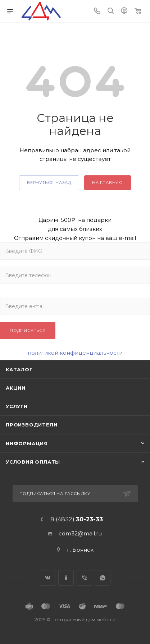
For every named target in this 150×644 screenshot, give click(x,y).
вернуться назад (49, 183)
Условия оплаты (33, 462)
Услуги (17, 406)
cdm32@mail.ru (80, 533)
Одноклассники (66, 578)
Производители (31, 425)
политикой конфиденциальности (75, 353)
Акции (16, 388)
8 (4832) (77, 520)
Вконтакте (48, 578)
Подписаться (28, 330)
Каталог (19, 369)
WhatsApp (103, 578)
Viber (84, 578)
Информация (27, 443)
